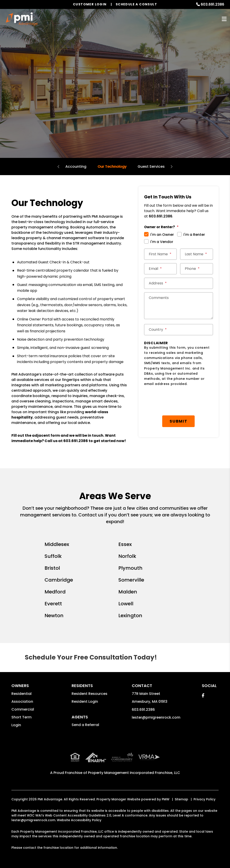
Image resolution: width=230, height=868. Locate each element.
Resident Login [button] (85, 701)
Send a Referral (85, 725)
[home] (22, 19)
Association (22, 701)
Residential (21, 694)
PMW (166, 799)
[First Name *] (160, 254)
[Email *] (160, 269)
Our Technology (112, 167)
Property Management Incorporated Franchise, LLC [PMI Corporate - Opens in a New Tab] (134, 773)
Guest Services (151, 167)
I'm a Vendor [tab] (162, 242)
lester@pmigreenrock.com (156, 717)
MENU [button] (224, 19)
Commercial (23, 709)
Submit (179, 421)
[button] (203, 695)
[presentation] (178, 401)
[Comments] (179, 306)
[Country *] (179, 330)
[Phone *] (196, 269)
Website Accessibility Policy (79, 820)
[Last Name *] (196, 254)
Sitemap (181, 799)
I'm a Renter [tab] (194, 235)
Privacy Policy (204, 799)
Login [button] (16, 725)
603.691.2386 (212, 4)
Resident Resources (89, 694)
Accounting (76, 167)
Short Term (21, 717)
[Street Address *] (179, 283)
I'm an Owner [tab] (162, 235)
